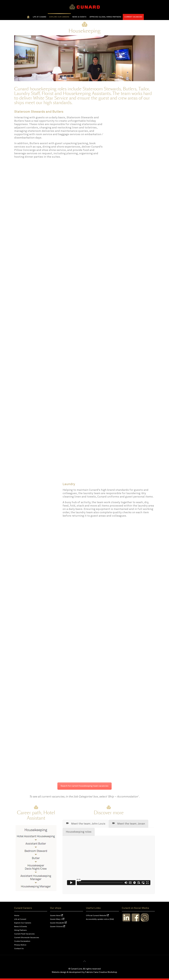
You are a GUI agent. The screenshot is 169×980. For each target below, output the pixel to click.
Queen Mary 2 (56, 919)
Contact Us (19, 949)
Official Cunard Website (96, 916)
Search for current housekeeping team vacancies (84, 786)
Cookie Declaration (22, 941)
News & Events (21, 927)
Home (17, 916)
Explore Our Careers (23, 923)
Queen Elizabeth (57, 923)
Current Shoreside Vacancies (27, 938)
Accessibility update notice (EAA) (100, 919)
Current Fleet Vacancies (24, 934)
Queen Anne (55, 916)
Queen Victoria (56, 927)
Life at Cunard (20, 919)
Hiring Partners (20, 930)
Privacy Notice (20, 945)
